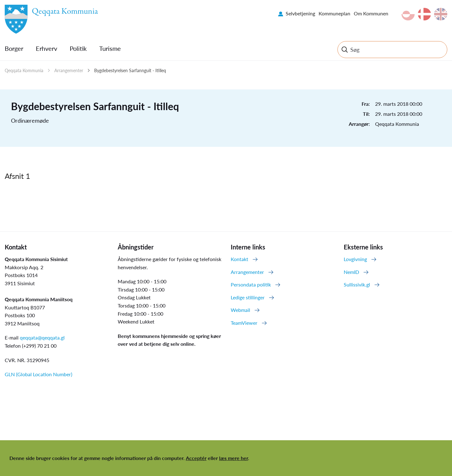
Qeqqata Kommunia (24, 70)
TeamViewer (244, 323)
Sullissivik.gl (357, 284)
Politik (78, 48)
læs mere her (234, 458)
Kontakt (239, 259)
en (441, 14)
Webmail (240, 310)
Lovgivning (355, 259)
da (424, 14)
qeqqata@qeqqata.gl (42, 337)
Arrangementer (69, 70)
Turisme (110, 48)
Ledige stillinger (248, 297)
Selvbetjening (300, 13)
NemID (351, 272)
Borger (14, 48)
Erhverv (46, 48)
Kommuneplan (334, 13)
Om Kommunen (371, 13)
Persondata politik (251, 284)
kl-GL (408, 14)
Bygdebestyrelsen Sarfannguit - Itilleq (130, 70)
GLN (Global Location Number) (38, 374)
